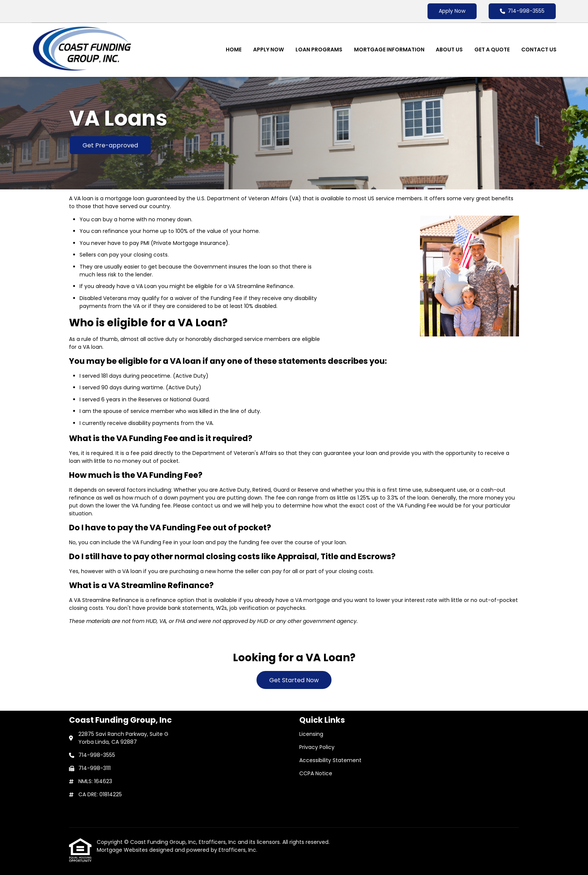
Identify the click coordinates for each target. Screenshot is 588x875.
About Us (449, 50)
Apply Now (452, 11)
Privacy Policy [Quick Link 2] (317, 747)
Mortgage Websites (123, 850)
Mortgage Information (389, 50)
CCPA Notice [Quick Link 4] (316, 773)
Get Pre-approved (110, 145)
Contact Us (539, 50)
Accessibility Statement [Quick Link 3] (330, 760)
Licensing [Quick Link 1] (311, 734)
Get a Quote (492, 50)
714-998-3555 (522, 11)
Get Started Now (294, 680)
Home (234, 50)
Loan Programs (319, 50)
